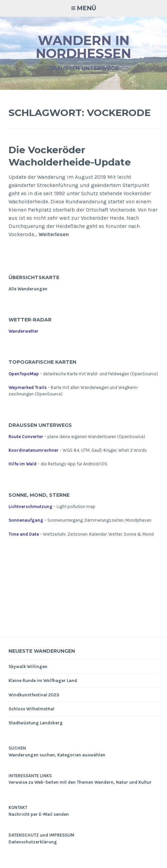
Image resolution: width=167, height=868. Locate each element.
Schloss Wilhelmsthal (32, 709)
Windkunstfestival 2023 (34, 695)
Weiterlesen (54, 235)
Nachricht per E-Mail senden (39, 814)
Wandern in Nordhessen (83, 47)
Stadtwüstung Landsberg (36, 723)
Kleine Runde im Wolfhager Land (43, 681)
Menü (87, 8)
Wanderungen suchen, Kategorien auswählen (57, 755)
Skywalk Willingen (28, 667)
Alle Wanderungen (28, 289)
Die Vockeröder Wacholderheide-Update (70, 156)
